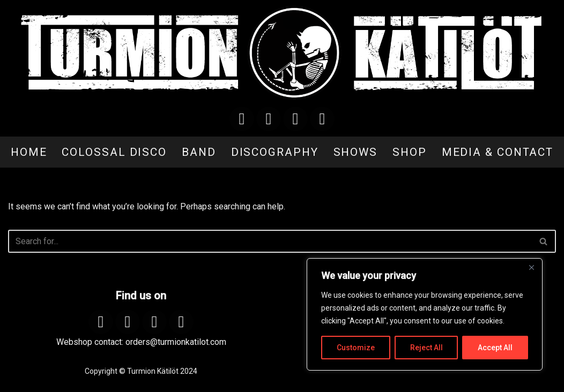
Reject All (426, 348)
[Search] (270, 241)
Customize (356, 348)
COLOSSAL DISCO (114, 152)
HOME (29, 152)
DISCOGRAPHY (275, 152)
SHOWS (356, 152)
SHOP (410, 152)
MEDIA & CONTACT (498, 152)
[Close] (531, 267)
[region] (425, 314)
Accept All (495, 348)
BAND (199, 152)
